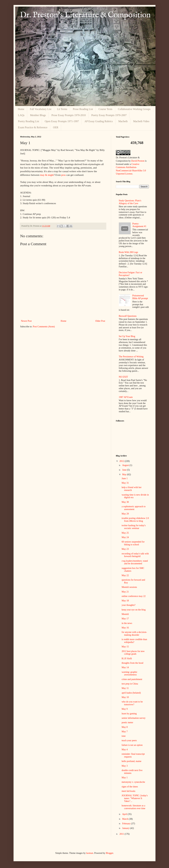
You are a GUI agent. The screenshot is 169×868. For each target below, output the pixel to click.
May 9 (125, 709)
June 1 (125, 478)
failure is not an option (132, 745)
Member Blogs (38, 115)
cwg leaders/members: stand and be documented (135, 562)
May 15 (125, 647)
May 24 (125, 537)
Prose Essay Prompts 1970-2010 (69, 115)
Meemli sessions (129, 587)
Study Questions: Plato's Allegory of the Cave (130, 202)
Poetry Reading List (29, 121)
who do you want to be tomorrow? (132, 703)
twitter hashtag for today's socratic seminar (134, 527)
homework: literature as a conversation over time (133, 807)
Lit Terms (62, 109)
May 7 (125, 732)
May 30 (125, 502)
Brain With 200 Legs (128, 252)
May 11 (125, 688)
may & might (47, 175)
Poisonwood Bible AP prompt (140, 297)
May (125, 474)
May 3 (125, 766)
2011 (122, 834)
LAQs (21, 115)
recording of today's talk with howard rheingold (135, 555)
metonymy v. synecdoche (133, 782)
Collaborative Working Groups (134, 109)
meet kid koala (128, 791)
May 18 (125, 601)
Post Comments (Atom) (44, 327)
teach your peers (129, 740)
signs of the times (130, 787)
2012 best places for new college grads (133, 653)
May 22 (125, 575)
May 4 (125, 750)
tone (124, 736)
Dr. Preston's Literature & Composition (85, 15)
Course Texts (105, 109)
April (125, 814)
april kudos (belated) (131, 693)
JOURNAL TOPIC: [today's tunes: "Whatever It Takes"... (135, 798)
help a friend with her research (132, 489)
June (125, 470)
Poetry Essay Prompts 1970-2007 (109, 115)
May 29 (125, 514)
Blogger (109, 853)
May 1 (125, 778)
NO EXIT (123, 377)
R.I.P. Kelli (127, 659)
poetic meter (127, 722)
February (127, 824)
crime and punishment (132, 679)
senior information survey (134, 718)
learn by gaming (129, 714)
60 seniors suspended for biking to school (133, 543)
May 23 (125, 549)
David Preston (138, 161)
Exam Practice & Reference (33, 127)
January (126, 828)
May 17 (125, 619)
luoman (90, 853)
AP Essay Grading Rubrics (99, 121)
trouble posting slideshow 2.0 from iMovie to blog (135, 520)
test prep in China (130, 684)
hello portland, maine (131, 761)
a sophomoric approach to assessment (134, 508)
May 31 (125, 483)
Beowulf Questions (128, 316)
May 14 (125, 667)
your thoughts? (129, 605)
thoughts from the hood (132, 663)
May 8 (125, 727)
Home (21, 109)
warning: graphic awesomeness (129, 673)
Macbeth (123, 121)
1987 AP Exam (126, 397)
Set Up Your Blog (127, 336)
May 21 (125, 592)
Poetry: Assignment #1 (139, 225)
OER (56, 127)
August (126, 465)
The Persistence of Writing (131, 357)
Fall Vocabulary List (41, 109)
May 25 (125, 533)
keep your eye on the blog (134, 610)
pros (63, 175)
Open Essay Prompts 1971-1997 (62, 121)
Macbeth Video (141, 121)
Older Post (100, 321)
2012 (122, 461)
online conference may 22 (134, 596)
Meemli (125, 614)
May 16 (125, 628)
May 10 (125, 697)
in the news (127, 623)
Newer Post (26, 321)
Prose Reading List (83, 109)
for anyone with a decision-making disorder (134, 634)
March (125, 819)
